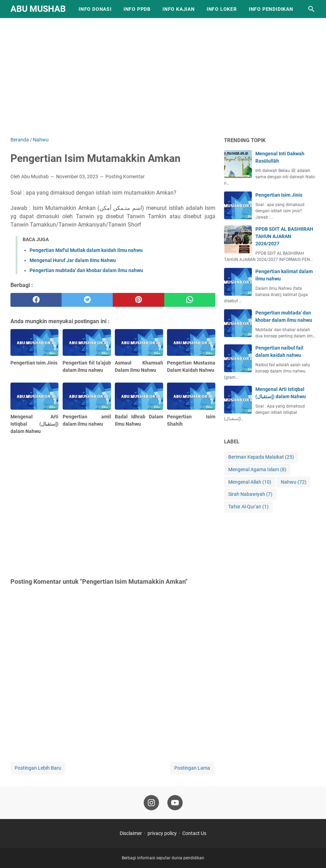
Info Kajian (179, 9)
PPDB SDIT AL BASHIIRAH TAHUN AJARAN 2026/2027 (284, 236)
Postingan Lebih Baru (38, 768)
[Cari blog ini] (311, 9)
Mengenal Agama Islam (257, 470)
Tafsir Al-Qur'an (248, 507)
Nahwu (294, 482)
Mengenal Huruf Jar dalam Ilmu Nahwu (73, 260)
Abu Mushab (38, 9)
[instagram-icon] (151, 803)
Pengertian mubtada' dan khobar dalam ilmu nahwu (86, 270)
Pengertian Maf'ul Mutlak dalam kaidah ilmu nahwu (86, 250)
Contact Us (194, 833)
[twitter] (87, 300)
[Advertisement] (163, 77)
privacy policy (162, 833)
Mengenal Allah (250, 482)
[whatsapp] (190, 300)
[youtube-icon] (175, 803)
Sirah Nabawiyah (250, 494)
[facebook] (36, 300)
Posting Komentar (125, 177)
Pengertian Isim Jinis (279, 195)
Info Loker (222, 9)
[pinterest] (138, 300)
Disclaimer (131, 833)
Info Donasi (95, 9)
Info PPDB (137, 9)
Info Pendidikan (271, 9)
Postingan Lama (192, 768)
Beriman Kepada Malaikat (261, 457)
